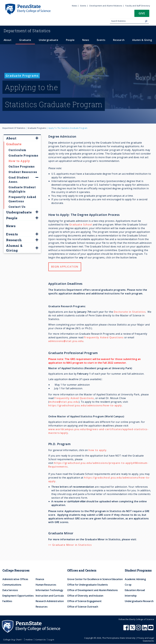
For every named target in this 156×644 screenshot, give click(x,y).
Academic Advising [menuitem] (135, 579)
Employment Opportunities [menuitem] (18, 596)
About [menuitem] (8, 40)
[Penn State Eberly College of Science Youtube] (151, 629)
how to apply (97, 450)
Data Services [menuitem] (10, 590)
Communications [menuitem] (12, 585)
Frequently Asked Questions (104, 337)
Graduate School (81, 225)
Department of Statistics (14, 128)
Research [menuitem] (119, 40)
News (11, 226)
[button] (142, 14)
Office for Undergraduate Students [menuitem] (88, 585)
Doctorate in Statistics (130, 312)
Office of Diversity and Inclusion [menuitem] (85, 596)
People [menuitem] (70, 40)
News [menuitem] (74, 6)
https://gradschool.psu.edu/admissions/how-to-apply (85, 405)
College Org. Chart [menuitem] (13, 640)
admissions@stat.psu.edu (66, 341)
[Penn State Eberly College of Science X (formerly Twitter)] (133, 629)
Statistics (27, 31)
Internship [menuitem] (131, 596)
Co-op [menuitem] (128, 585)
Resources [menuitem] (42, 607)
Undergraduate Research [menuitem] (139, 601)
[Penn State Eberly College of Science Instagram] (139, 629)
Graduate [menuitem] (25, 40)
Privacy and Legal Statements (146, 639)
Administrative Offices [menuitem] (15, 579)
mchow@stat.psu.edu (64, 402)
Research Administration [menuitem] (50, 601)
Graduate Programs (37, 128)
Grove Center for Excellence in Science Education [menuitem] (95, 579)
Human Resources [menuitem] (46, 585)
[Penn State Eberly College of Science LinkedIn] (145, 629)
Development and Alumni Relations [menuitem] (106, 6)
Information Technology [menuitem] (49, 590)
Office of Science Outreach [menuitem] (83, 607)
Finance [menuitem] (40, 579)
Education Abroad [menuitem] (135, 590)
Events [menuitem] (83, 6)
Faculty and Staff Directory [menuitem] (138, 6)
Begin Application (65, 267)
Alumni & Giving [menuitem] (142, 40)
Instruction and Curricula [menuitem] (50, 596)
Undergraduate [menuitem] (49, 40)
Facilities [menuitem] (7, 601)
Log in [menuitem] (51, 640)
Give (142, 13)
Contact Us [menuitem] (41, 640)
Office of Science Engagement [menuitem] (84, 601)
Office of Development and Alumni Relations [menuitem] (92, 590)
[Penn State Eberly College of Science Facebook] (126, 629)
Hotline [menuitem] (29, 640)
